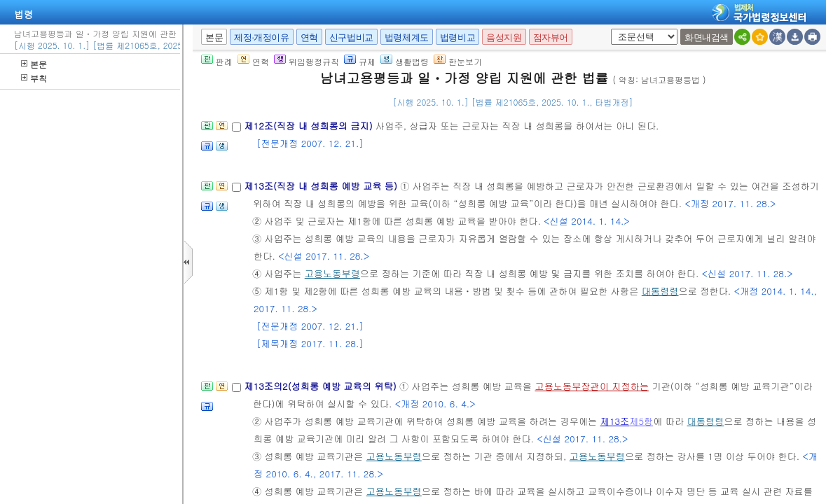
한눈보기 (458, 61)
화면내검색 (707, 37)
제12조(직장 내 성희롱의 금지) (310, 126)
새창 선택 (608, 29)
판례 (217, 61)
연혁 (309, 37)
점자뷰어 (551, 37)
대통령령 (660, 291)
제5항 (641, 421)
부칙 (34, 78)
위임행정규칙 (307, 61)
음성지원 (504, 37)
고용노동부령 (332, 273)
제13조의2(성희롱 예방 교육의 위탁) (322, 386)
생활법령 (405, 61)
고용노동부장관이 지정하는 (592, 386)
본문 (34, 64)
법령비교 (457, 37)
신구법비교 (351, 37)
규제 (360, 61)
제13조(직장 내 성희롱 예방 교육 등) (322, 186)
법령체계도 (407, 37)
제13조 (615, 421)
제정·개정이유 (261, 37)
